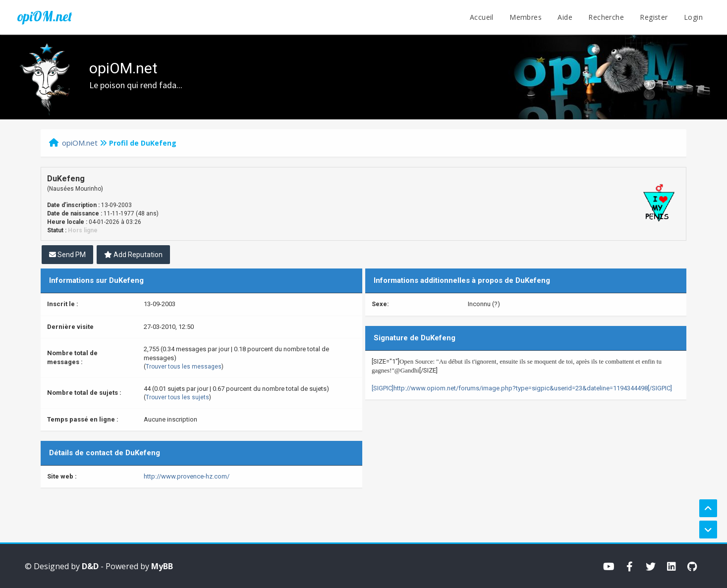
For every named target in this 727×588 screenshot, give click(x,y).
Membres (526, 17)
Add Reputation (133, 255)
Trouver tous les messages (184, 367)
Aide (565, 17)
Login (693, 17)
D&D (90, 566)
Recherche (606, 17)
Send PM (67, 255)
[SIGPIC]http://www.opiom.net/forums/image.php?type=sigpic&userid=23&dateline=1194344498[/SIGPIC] (522, 388)
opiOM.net (45, 16)
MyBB (162, 566)
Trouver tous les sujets (177, 397)
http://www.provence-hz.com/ (187, 476)
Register (654, 17)
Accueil (482, 17)
